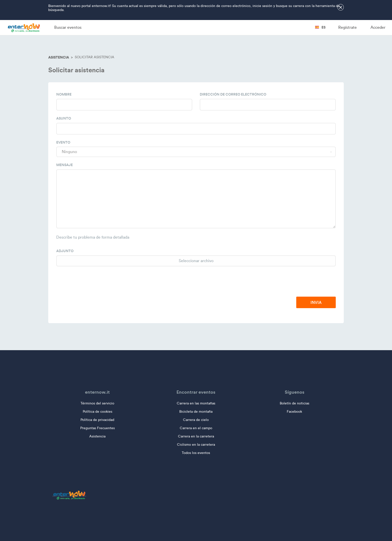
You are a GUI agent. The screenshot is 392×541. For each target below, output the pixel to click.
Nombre (64, 94)
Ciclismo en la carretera (196, 445)
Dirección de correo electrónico (233, 94)
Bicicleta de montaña (196, 412)
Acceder (378, 27)
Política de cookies (97, 412)
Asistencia (59, 57)
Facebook (294, 412)
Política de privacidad (97, 420)
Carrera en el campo (196, 428)
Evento (63, 142)
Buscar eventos (68, 27)
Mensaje (64, 165)
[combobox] (196, 152)
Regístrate (347, 27)
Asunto (64, 118)
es (320, 27)
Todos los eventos (196, 453)
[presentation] (298, 282)
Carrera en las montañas (196, 403)
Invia (316, 302)
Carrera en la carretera (196, 436)
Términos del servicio (97, 403)
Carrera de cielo (196, 420)
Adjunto (65, 251)
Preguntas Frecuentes (97, 428)
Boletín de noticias (294, 403)
